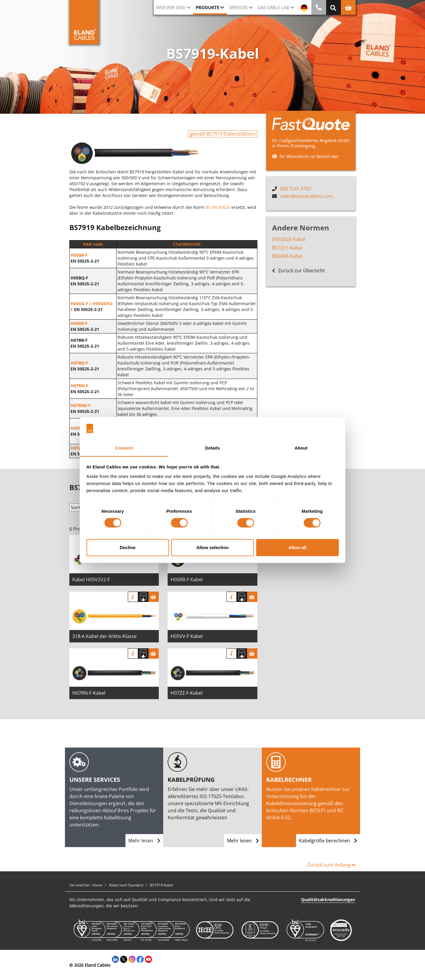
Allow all (297, 547)
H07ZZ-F (79, 448)
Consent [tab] (124, 448)
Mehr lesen (144, 841)
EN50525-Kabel (289, 239)
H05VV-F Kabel (187, 636)
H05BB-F (79, 255)
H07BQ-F (79, 363)
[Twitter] (124, 959)
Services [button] (238, 7)
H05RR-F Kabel (187, 579)
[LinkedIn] (115, 959)
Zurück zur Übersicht (299, 271)
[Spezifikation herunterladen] (143, 597)
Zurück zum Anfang (331, 865)
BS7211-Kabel (287, 248)
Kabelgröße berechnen (328, 841)
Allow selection (212, 547)
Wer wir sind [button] (171, 7)
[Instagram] (132, 959)
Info (133, 597)
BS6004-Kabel (287, 256)
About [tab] (301, 448)
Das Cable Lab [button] (273, 7)
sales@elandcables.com (306, 196)
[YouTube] (148, 959)
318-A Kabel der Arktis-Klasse (104, 636)
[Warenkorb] (154, 597)
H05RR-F (79, 323)
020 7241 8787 (296, 189)
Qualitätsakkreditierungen (328, 900)
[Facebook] (140, 959)
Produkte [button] (207, 7)
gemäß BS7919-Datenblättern (223, 134)
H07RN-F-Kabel (89, 693)
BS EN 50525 (218, 207)
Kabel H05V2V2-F (91, 579)
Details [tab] (212, 448)
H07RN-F (79, 386)
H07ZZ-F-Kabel (187, 693)
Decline (128, 547)
